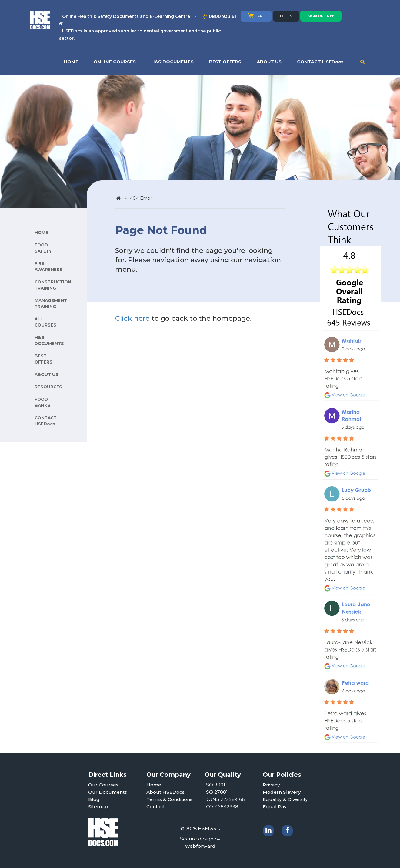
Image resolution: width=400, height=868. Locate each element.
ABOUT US (269, 62)
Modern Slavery (282, 792)
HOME (71, 62)
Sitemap (98, 807)
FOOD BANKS (42, 402)
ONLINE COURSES (115, 62)
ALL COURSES (45, 322)
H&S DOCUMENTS (172, 62)
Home (154, 785)
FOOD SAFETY (43, 248)
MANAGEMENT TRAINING (51, 303)
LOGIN (286, 16)
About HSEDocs (165, 792)
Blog (94, 799)
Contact (156, 807)
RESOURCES (48, 387)
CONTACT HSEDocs (320, 62)
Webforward (200, 846)
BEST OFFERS (225, 62)
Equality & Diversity (285, 799)
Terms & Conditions (169, 799)
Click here (132, 318)
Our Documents (108, 792)
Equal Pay (275, 807)
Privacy (271, 785)
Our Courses (103, 785)
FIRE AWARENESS (49, 266)
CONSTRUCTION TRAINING (53, 285)
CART (256, 16)
